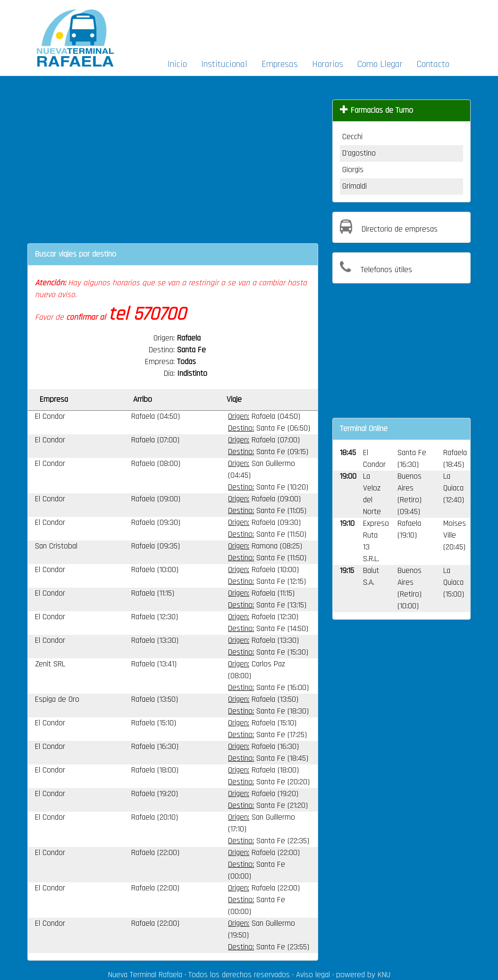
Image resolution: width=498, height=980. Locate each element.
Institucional (224, 64)
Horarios (328, 64)
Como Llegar (380, 64)
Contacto (433, 64)
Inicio (177, 64)
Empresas (280, 64)
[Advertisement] (305, 26)
